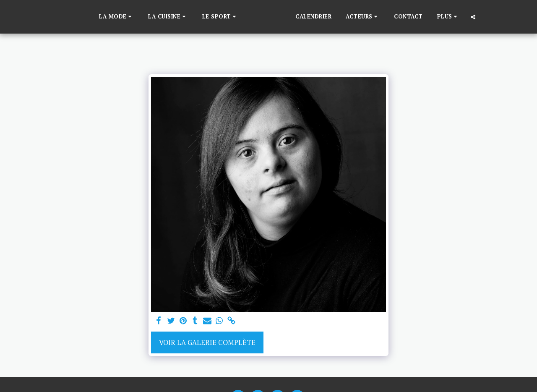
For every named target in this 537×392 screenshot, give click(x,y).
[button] (103, 17)
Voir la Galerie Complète (207, 342)
